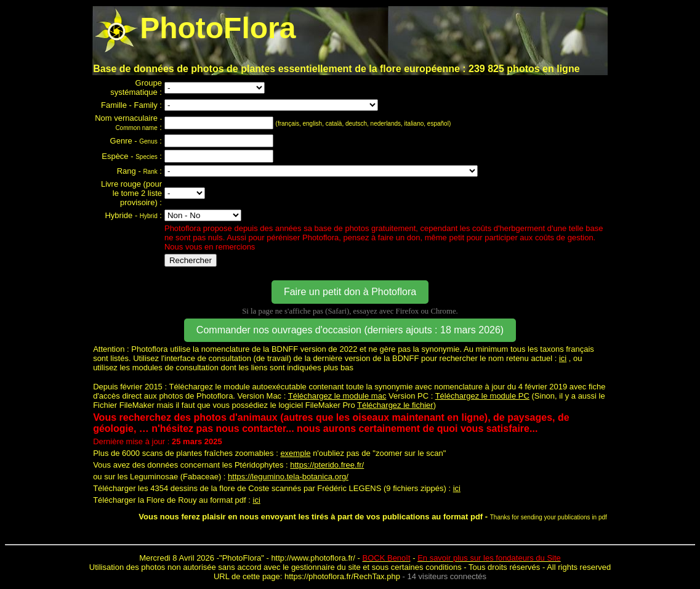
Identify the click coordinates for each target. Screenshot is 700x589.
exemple (295, 453)
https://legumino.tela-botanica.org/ (288, 477)
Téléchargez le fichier (395, 405)
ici (563, 358)
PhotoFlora (242, 558)
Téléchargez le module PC (482, 396)
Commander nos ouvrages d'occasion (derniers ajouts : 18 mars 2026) (350, 330)
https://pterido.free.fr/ (327, 465)
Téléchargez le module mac (337, 396)
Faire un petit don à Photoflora (350, 292)
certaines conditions (426, 567)
